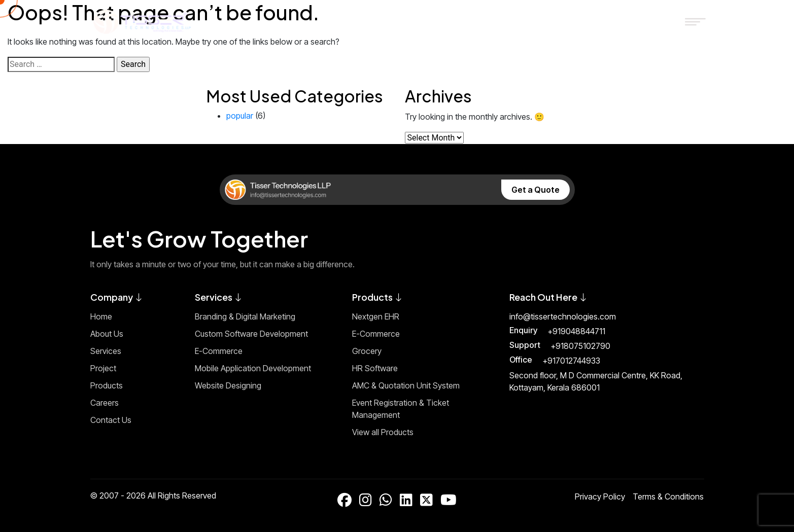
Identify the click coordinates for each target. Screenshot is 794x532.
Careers (105, 403)
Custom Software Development (251, 334)
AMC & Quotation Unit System (406, 385)
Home (101, 316)
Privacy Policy (600, 496)
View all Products (383, 432)
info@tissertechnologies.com (563, 316)
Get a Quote (536, 190)
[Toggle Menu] (691, 21)
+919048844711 (576, 331)
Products (107, 385)
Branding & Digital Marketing (245, 316)
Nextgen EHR (376, 316)
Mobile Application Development (253, 368)
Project (103, 368)
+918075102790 (580, 346)
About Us (107, 334)
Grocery (367, 351)
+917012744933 (571, 361)
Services (106, 351)
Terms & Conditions (668, 496)
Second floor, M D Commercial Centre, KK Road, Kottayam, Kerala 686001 (596, 381)
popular (240, 116)
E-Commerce (219, 351)
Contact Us (111, 420)
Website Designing (228, 385)
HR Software (375, 368)
